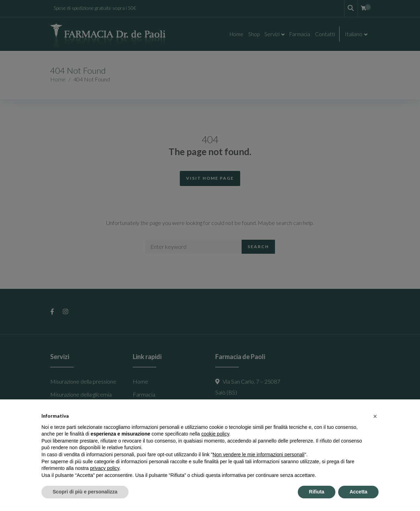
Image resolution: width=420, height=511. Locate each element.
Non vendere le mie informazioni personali (258, 454)
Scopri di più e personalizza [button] (85, 492)
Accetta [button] (358, 492)
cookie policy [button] (215, 434)
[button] (375, 416)
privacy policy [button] (105, 468)
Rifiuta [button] (317, 492)
